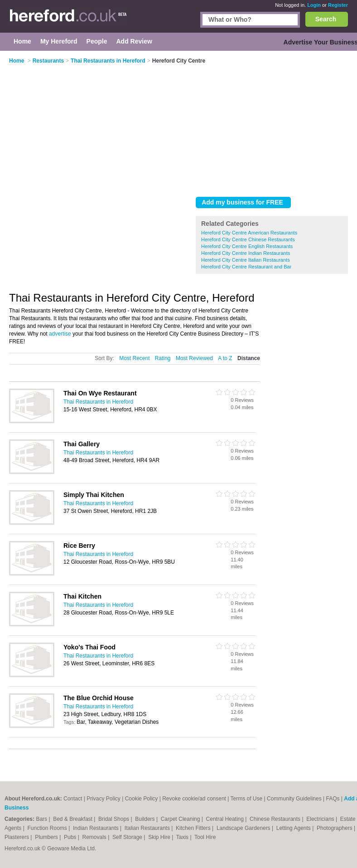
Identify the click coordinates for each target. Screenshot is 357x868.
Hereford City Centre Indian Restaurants (246, 253)
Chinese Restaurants (276, 819)
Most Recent (134, 358)
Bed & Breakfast (73, 819)
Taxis (183, 837)
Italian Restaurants (148, 828)
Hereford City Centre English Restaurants (247, 246)
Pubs (71, 837)
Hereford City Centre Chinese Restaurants (248, 239)
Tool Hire (205, 837)
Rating (163, 358)
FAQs (333, 799)
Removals (95, 837)
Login (314, 5)
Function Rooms (48, 828)
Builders (146, 819)
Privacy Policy (104, 799)
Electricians (321, 819)
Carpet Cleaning (181, 819)
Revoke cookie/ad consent (194, 799)
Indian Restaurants (96, 828)
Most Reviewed (194, 358)
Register (338, 5)
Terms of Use (247, 799)
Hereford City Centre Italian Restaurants (246, 260)
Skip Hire (160, 837)
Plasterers (17, 837)
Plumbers (47, 837)
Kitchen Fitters (194, 828)
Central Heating (226, 819)
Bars (42, 819)
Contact (73, 799)
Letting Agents (294, 828)
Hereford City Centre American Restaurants (249, 233)
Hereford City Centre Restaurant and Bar (246, 267)
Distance (249, 358)
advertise (60, 334)
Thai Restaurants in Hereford (98, 402)
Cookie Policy (142, 799)
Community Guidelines (294, 799)
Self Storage (128, 837)
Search (326, 19)
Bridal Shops (114, 819)
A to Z (225, 358)
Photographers (335, 828)
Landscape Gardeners (244, 828)
